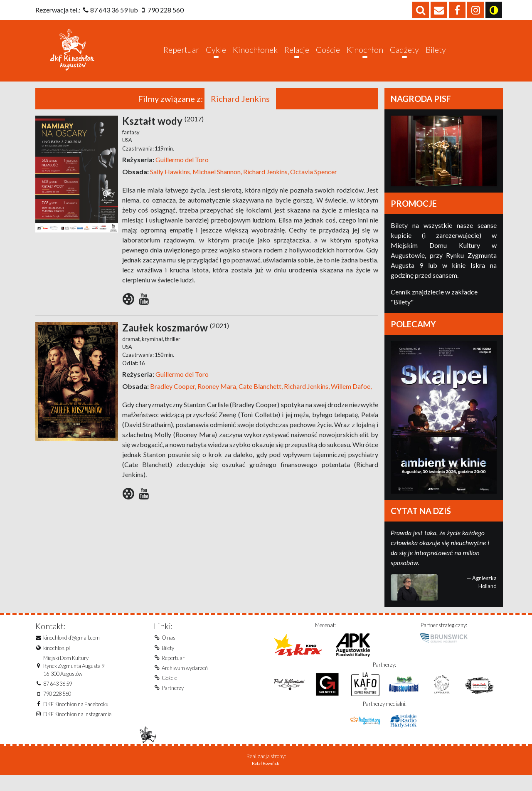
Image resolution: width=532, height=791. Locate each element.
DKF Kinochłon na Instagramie (77, 728)
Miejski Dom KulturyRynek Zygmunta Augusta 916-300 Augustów (74, 680)
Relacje (297, 56)
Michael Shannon (216, 185)
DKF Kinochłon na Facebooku (76, 718)
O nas (169, 651)
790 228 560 (166, 10)
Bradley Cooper (172, 400)
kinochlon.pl (57, 662)
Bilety (436, 56)
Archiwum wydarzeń (185, 682)
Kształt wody (163, 135)
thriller (172, 353)
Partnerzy (173, 702)
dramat (131, 353)
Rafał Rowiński (266, 779)
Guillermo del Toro (182, 173)
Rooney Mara (216, 400)
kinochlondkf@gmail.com (71, 651)
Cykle (216, 56)
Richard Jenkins (265, 185)
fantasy (131, 146)
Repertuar (181, 56)
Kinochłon (365, 56)
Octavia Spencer (313, 185)
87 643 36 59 (109, 10)
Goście (328, 56)
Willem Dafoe (350, 400)
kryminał (152, 353)
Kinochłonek (255, 56)
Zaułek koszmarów (176, 341)
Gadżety (404, 56)
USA (127, 154)
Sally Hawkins (170, 185)
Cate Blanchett (259, 400)
